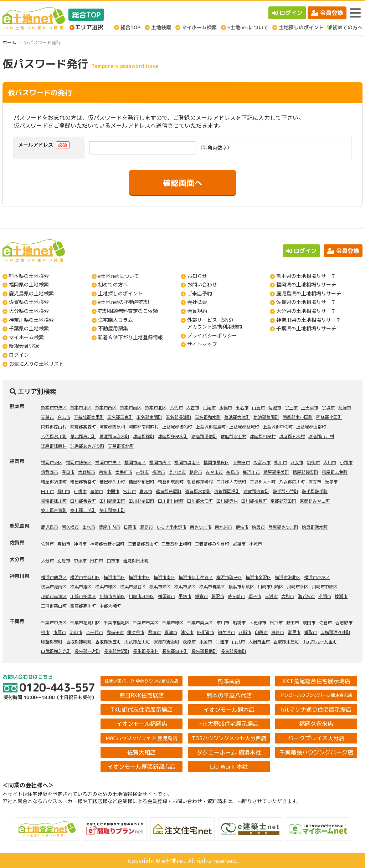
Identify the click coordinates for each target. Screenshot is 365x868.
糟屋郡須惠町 (54, 481)
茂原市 (189, 641)
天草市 (47, 417)
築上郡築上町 (112, 510)
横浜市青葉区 (212, 586)
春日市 (68, 472)
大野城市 (87, 472)
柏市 (45, 632)
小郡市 (346, 462)
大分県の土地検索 (29, 311)
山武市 (238, 641)
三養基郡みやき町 (212, 544)
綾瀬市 (341, 596)
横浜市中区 (139, 577)
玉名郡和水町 (208, 417)
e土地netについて (119, 276)
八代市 (176, 407)
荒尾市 (209, 407)
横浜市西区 (114, 577)
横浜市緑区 (106, 586)
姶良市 (258, 527)
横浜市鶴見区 (54, 577)
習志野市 (344, 622)
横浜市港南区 (54, 586)
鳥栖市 (64, 544)
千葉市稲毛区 (117, 622)
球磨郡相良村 (263, 436)
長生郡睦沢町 (117, 651)
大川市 (330, 462)
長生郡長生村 (146, 651)
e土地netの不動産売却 (124, 302)
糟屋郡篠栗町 (305, 472)
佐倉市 (325, 622)
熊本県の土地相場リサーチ (306, 276)
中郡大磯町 (110, 606)
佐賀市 (47, 544)
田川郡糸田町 (142, 501)
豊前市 (97, 491)
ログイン (287, 13)
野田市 (293, 622)
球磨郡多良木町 (173, 436)
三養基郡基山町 (143, 544)
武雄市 (239, 544)
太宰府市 (124, 472)
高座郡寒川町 (83, 606)
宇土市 (291, 407)
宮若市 (129, 491)
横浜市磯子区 (229, 577)
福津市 (159, 472)
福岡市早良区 (216, 462)
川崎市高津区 (54, 596)
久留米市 (262, 462)
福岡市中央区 (108, 462)
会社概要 (197, 302)
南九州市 (223, 527)
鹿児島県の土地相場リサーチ (309, 293)
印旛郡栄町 (52, 641)
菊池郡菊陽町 (266, 417)
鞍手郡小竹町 (286, 491)
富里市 (294, 632)
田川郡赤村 (227, 501)
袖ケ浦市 (226, 632)
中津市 (80, 560)
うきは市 (177, 472)
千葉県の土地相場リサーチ (306, 328)
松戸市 (276, 622)
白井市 (278, 632)
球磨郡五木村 (292, 436)
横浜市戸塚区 (317, 577)
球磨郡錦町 (144, 436)
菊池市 (275, 407)
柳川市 (281, 462)
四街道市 (206, 632)
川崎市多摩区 (83, 596)
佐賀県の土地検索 (29, 302)
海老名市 (306, 596)
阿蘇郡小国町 (329, 417)
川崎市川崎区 (271, 586)
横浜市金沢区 (258, 577)
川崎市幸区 (298, 586)
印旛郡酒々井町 (335, 632)
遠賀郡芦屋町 (169, 491)
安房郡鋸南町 (166, 641)
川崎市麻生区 (142, 596)
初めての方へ (113, 284)
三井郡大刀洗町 (231, 481)
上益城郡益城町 (244, 427)
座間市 (325, 596)
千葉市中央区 (54, 622)
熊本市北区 (156, 407)
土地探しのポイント (120, 293)
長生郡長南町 (233, 651)
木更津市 (258, 622)
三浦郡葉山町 (54, 606)
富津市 (171, 632)
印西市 (261, 632)
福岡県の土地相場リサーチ (306, 284)
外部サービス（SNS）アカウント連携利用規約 (215, 323)
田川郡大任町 (200, 501)
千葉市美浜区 (200, 622)
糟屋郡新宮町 (83, 481)
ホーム (9, 42)
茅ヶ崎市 (236, 596)
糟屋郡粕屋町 (142, 481)
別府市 (64, 560)
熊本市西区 (106, 407)
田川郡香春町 (83, 501)
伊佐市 (242, 527)
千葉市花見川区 (85, 622)
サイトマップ (202, 344)
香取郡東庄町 (286, 641)
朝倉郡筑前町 (171, 481)
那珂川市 (251, 472)
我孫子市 (115, 632)
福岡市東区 (52, 462)
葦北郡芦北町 (83, 436)
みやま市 (214, 472)
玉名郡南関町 (149, 417)
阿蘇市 (345, 407)
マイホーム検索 (26, 337)
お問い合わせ (202, 284)
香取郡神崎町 (79, 641)
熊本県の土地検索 (29, 276)
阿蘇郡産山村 (54, 427)
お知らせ (197, 276)
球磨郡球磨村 (54, 446)
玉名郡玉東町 (120, 417)
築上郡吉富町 (54, 510)
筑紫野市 (50, 472)
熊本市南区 (131, 407)
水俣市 (226, 407)
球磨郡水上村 (233, 436)
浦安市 (187, 632)
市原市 (60, 632)
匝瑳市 (222, 641)
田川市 (47, 491)
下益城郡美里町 (89, 417)
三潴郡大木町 (263, 481)
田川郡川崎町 (171, 501)
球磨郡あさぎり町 (87, 446)
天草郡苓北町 (121, 446)
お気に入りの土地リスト (36, 364)
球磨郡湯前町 (204, 436)
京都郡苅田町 (283, 501)
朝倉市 (196, 472)
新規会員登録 (24, 346)
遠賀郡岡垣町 (227, 491)
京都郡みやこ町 (315, 501)
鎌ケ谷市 (136, 632)
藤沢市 (218, 596)
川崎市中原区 (325, 586)
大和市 (288, 596)
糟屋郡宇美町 (276, 472)
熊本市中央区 (54, 407)
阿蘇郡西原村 (112, 427)
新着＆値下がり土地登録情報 (130, 337)
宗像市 (105, 472)
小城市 (256, 544)
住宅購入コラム (115, 320)
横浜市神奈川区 (85, 577)
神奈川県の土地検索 (31, 320)
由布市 (113, 560)
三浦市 (271, 596)
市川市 (223, 622)
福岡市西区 (160, 462)
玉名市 (242, 407)
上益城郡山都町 (311, 427)
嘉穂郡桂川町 (54, 501)
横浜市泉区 (185, 586)
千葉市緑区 (173, 622)
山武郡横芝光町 (56, 651)
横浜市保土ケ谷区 (196, 577)
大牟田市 (241, 462)
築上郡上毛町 (83, 510)
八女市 (297, 462)
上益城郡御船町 (177, 427)
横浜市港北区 (288, 577)
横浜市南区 (164, 577)
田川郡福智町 (254, 501)
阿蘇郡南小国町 (298, 417)
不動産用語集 (113, 328)
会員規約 (197, 311)
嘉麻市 (146, 491)
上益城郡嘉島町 (211, 427)
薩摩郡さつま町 (283, 527)
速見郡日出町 (136, 560)
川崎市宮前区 (112, 596)
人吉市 (193, 407)
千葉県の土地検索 (29, 328)
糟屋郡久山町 (112, 481)
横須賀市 (166, 596)
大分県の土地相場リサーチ (306, 311)
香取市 (310, 632)
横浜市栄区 (160, 586)
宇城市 (328, 407)
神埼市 (80, 544)
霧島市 (146, 527)
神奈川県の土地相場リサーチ (309, 320)
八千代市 (94, 632)
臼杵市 (97, 560)
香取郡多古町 (108, 641)
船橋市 (239, 622)
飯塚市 (331, 481)
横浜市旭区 (81, 586)
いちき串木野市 (171, 527)
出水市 (89, 527)
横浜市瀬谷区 (133, 586)
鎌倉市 (201, 596)
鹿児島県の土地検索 (31, 293)
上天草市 (310, 407)
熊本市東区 (81, 407)
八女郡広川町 (292, 481)
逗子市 (255, 596)
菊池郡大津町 (237, 417)
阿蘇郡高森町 (83, 427)
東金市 (206, 641)
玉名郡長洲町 (179, 417)
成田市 (309, 622)
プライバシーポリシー (212, 335)
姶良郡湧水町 (315, 527)
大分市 (47, 560)
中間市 (113, 491)
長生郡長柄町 (204, 651)
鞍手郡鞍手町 (315, 491)
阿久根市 (70, 527)
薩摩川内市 (109, 527)
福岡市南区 (135, 462)
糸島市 (233, 472)
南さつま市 (201, 527)
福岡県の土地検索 (29, 284)
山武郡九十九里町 (320, 641)
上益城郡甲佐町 (278, 427)
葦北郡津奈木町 (114, 436)
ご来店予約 (200, 293)
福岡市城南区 (187, 462)
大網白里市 (259, 641)
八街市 (245, 632)
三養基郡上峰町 (176, 544)
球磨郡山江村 (321, 436)
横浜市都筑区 (241, 586)
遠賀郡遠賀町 (256, 491)
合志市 (64, 417)
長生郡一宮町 (87, 651)
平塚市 (185, 596)
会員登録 (327, 13)
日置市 (130, 527)
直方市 (315, 481)
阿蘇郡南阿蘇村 (144, 427)
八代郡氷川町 (54, 436)
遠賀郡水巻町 (198, 491)
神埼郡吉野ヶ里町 (107, 544)
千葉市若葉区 (146, 622)
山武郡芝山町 (137, 641)
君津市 (154, 632)
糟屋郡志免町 (335, 472)
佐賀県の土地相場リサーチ (306, 302)
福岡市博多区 (79, 462)
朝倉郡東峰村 (200, 481)
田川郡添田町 (112, 501)
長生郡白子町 (175, 651)
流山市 (76, 632)
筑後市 (313, 462)
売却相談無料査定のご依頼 (128, 311)
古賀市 (142, 472)
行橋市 (80, 491)
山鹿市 (258, 407)
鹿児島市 (50, 527)
